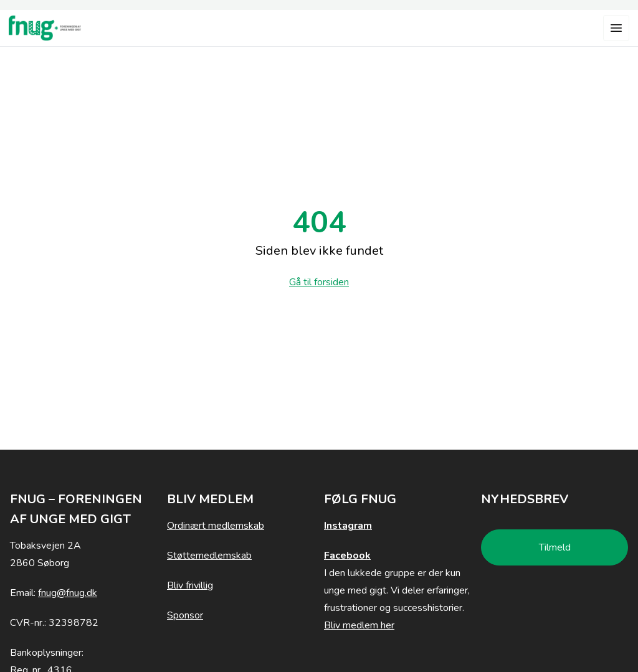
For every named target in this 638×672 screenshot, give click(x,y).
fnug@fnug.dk (68, 593)
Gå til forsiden (319, 282)
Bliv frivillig (190, 585)
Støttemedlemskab (209, 556)
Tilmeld (555, 547)
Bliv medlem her (359, 625)
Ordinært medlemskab (216, 526)
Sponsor (185, 615)
